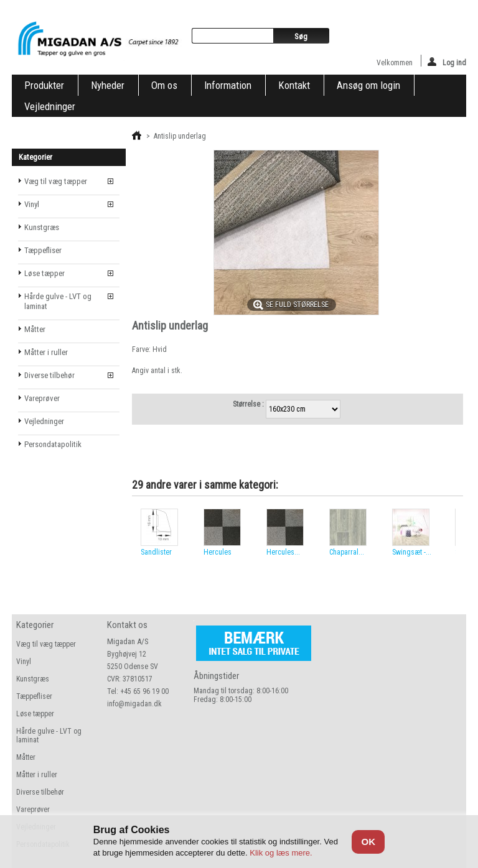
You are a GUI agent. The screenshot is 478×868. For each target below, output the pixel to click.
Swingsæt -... (412, 552)
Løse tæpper (45, 273)
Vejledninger (50, 106)
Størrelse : (249, 404)
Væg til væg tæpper (56, 181)
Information (228, 85)
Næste (458, 533)
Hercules (218, 552)
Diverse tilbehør (49, 375)
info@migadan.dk (134, 704)
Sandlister (156, 552)
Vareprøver (42, 398)
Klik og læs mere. (281, 853)
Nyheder (108, 85)
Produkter (44, 85)
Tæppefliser (43, 250)
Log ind (447, 62)
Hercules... (283, 552)
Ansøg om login (368, 85)
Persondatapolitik (53, 444)
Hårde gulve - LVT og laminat (58, 301)
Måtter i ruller (46, 352)
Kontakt (294, 85)
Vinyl (32, 204)
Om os (164, 85)
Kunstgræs (42, 227)
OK (368, 842)
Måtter (35, 329)
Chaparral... (347, 552)
